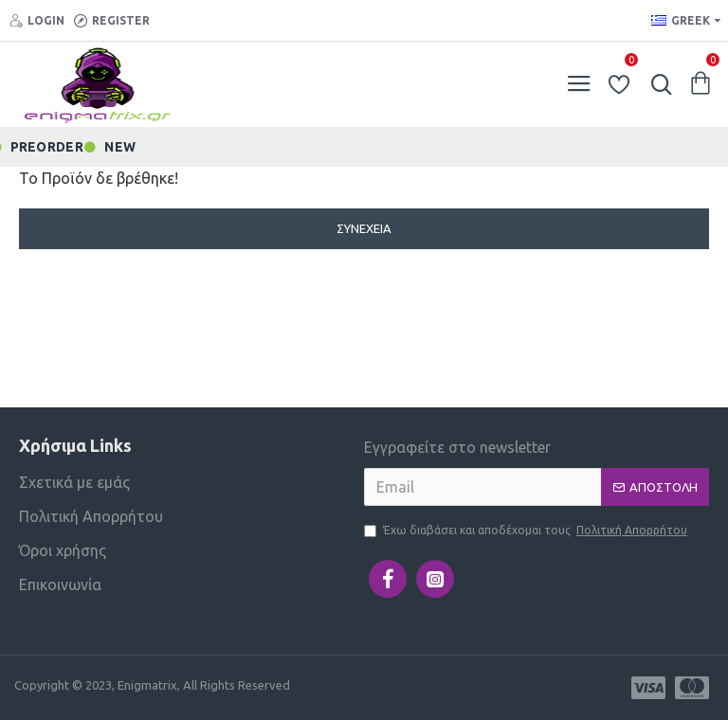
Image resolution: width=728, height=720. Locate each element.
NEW (119, 146)
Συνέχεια (364, 228)
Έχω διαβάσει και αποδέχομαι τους (527, 531)
